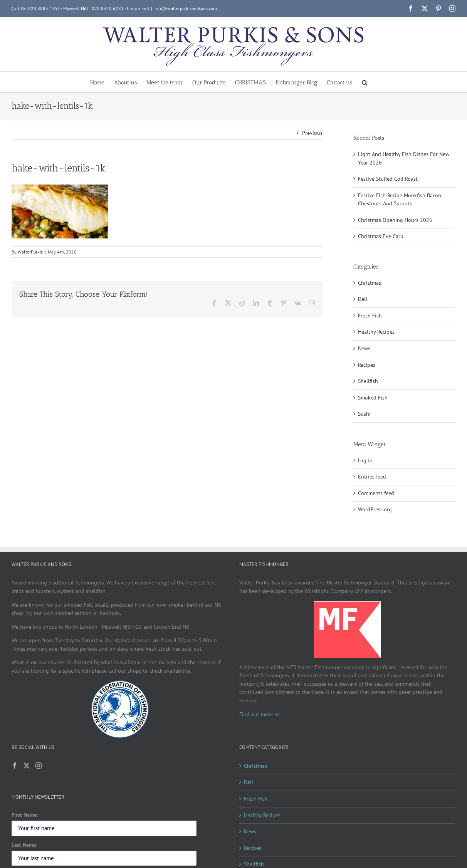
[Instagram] (39, 766)
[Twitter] (27, 766)
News (364, 348)
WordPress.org (375, 509)
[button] (365, 82)
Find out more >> (260, 714)
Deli (363, 299)
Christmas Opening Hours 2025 (395, 220)
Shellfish (368, 381)
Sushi (364, 414)
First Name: (25, 815)
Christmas (370, 283)
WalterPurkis (30, 252)
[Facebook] (15, 766)
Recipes (367, 365)
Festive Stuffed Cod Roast (388, 179)
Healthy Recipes (376, 332)
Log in (365, 460)
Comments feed (376, 493)
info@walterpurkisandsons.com (186, 8)
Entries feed (372, 477)
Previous (312, 133)
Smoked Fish (373, 398)
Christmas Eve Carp (381, 236)
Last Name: (24, 845)
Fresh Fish (370, 316)
